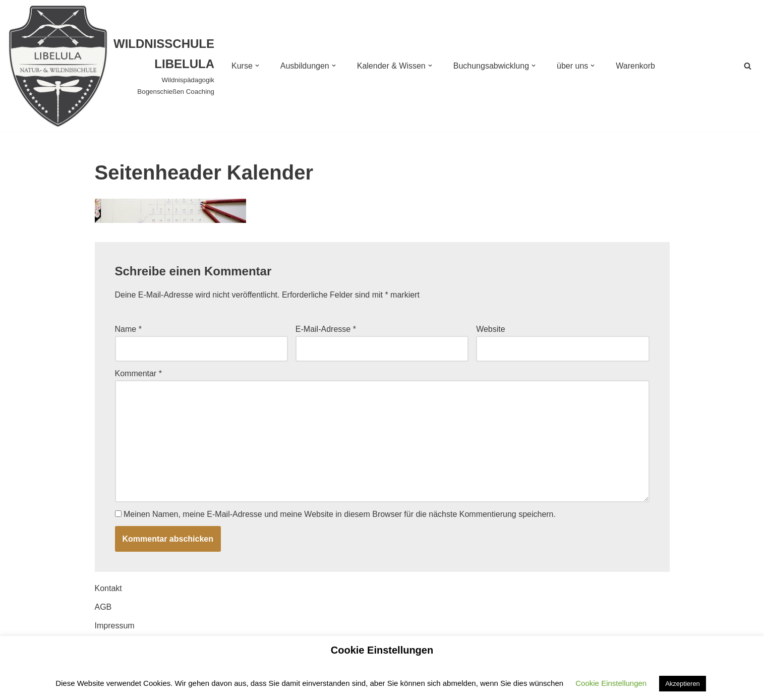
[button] (257, 66)
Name (128, 329)
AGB (103, 607)
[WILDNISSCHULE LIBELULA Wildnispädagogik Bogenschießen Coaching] (111, 66)
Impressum (115, 626)
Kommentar (138, 373)
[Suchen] (748, 66)
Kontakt (108, 588)
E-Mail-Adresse (326, 329)
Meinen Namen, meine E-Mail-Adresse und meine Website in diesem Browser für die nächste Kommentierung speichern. (340, 514)
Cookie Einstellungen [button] (611, 683)
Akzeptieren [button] (683, 684)
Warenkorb (635, 66)
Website (491, 329)
